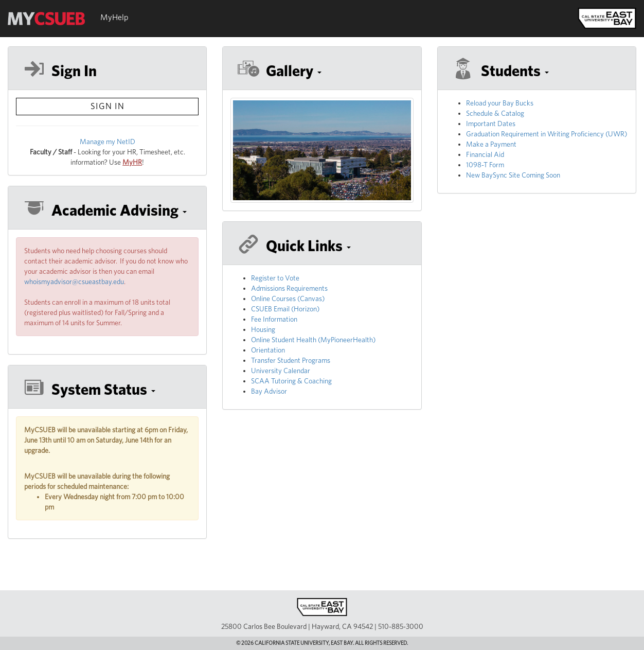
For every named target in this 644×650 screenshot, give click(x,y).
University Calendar (281, 371)
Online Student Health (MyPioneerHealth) (313, 340)
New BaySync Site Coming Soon (513, 175)
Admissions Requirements (289, 288)
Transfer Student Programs (291, 360)
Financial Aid (485, 154)
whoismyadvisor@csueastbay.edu (74, 282)
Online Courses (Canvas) (288, 298)
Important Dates (491, 124)
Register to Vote (275, 278)
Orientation (268, 350)
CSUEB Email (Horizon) (285, 309)
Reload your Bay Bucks (500, 103)
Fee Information (274, 319)
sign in (108, 106)
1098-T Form (485, 165)
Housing (263, 329)
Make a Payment (491, 144)
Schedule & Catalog (495, 113)
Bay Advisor (269, 391)
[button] (107, 210)
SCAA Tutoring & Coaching (291, 381)
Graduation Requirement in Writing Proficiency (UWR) (547, 134)
